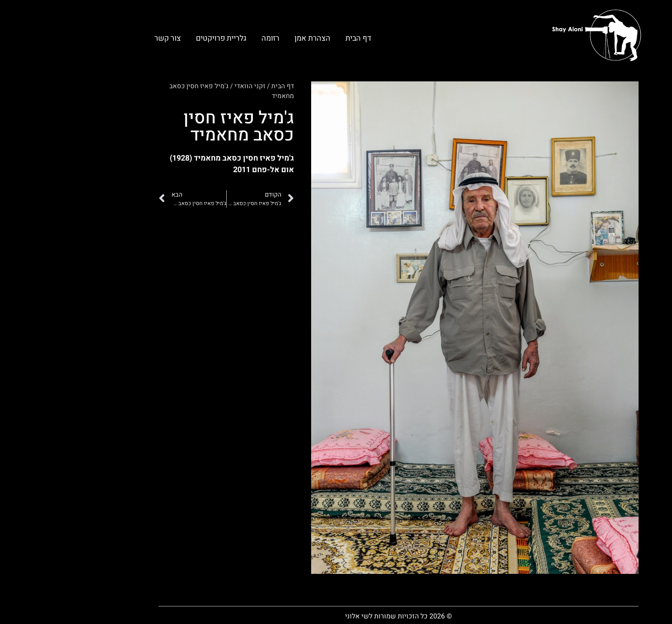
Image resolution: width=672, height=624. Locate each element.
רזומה (208, 38)
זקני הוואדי (187, 86)
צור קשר (105, 38)
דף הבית (296, 38)
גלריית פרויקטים (159, 38)
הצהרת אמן (250, 38)
